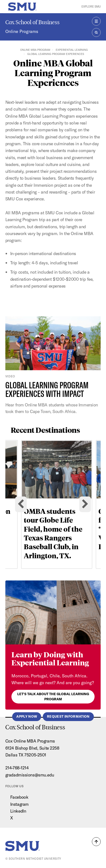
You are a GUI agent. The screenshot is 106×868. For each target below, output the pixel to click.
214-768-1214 (17, 768)
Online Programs (22, 31)
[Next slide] (85, 504)
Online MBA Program (35, 50)
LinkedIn (18, 811)
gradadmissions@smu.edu (30, 775)
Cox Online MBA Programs (30, 741)
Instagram (19, 804)
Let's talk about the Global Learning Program (53, 697)
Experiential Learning (72, 50)
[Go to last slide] (21, 504)
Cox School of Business (32, 22)
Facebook (19, 797)
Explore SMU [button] (91, 6)
